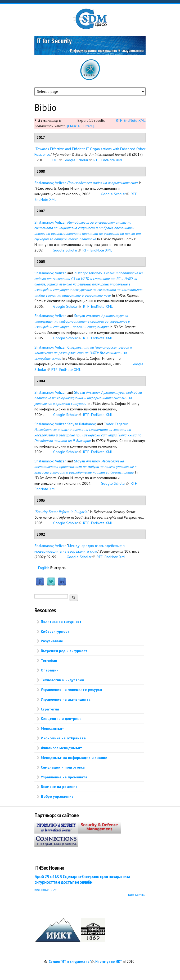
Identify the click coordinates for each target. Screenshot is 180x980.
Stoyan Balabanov (81, 424)
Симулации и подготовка (63, 767)
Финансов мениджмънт (61, 748)
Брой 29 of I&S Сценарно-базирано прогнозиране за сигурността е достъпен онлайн (82, 879)
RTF (119, 120)
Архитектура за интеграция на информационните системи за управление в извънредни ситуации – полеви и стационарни (82, 321)
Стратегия (50, 709)
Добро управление (57, 796)
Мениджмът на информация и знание (74, 758)
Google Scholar (78, 160)
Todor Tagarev (116, 424)
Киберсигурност (55, 631)
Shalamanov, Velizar (50, 183)
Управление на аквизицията (66, 699)
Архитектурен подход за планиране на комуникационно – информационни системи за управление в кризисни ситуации (88, 398)
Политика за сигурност (61, 622)
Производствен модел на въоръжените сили (102, 183)
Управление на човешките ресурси (71, 690)
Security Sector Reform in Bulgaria (61, 512)
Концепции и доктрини (61, 719)
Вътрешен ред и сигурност (64, 651)
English (44, 568)
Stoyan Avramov (87, 316)
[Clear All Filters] (80, 126)
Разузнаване (52, 641)
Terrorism (49, 661)
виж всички (137, 895)
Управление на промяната (64, 777)
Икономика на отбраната (63, 738)
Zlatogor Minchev (88, 273)
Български (58, 568)
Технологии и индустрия (62, 680)
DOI (57, 160)
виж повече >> (45, 890)
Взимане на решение (59, 787)
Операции (50, 670)
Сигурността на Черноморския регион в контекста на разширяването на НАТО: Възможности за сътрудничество (83, 353)
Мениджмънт (52, 729)
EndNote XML (135, 120)
